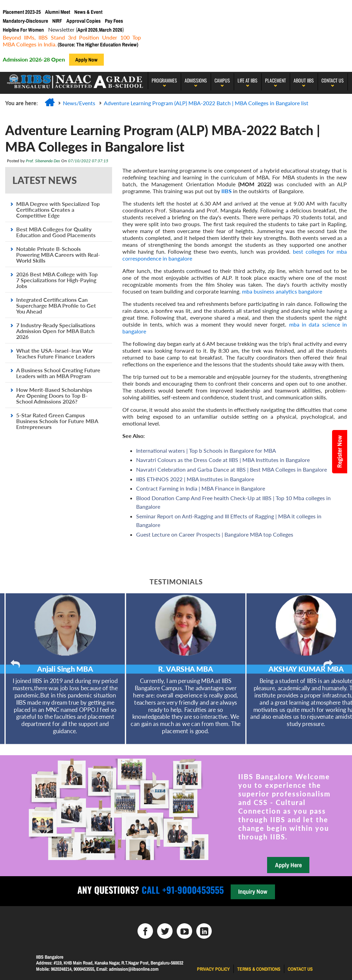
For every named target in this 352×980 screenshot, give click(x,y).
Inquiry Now (253, 891)
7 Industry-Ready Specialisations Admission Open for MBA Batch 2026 (56, 331)
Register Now (339, 452)
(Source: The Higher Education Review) (97, 45)
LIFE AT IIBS (247, 80)
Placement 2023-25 (22, 12)
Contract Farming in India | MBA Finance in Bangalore (201, 488)
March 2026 (111, 30)
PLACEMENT (276, 80)
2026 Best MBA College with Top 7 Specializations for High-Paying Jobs (57, 280)
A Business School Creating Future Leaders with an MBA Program (58, 373)
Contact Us (333, 80)
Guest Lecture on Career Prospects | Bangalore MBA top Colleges (215, 534)
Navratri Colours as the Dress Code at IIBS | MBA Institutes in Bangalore (223, 460)
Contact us (300, 969)
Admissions (196, 80)
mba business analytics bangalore (282, 291)
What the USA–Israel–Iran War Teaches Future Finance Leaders (56, 353)
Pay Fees (114, 21)
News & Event (88, 12)
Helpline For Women (23, 30)
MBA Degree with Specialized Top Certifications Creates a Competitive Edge (58, 210)
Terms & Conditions (259, 969)
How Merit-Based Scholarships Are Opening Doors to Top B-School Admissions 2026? (54, 395)
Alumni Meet (58, 12)
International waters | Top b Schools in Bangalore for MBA (206, 450)
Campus (222, 80)
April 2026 (87, 30)
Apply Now (86, 60)
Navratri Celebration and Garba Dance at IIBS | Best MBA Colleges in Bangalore (232, 469)
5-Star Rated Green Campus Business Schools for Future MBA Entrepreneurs (57, 421)
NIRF (57, 21)
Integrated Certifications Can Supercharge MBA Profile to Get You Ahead (56, 305)
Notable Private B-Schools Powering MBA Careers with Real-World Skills (58, 255)
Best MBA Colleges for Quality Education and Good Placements (56, 232)
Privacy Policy (213, 969)
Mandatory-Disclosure (25, 21)
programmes (164, 80)
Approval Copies (84, 21)
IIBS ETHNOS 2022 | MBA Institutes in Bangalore (195, 479)
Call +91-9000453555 (181, 890)
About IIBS (304, 80)
